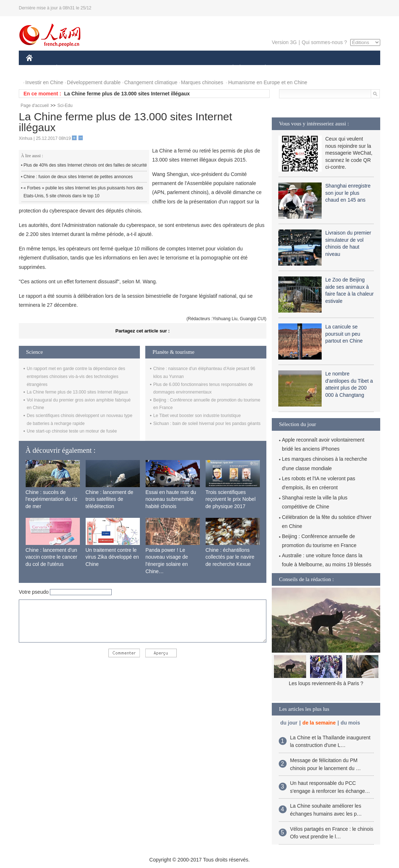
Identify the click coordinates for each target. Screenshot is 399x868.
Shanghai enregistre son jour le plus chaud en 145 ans (348, 193)
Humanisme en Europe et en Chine (268, 82)
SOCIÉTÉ (229, 68)
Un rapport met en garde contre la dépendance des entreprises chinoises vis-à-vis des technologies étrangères (76, 376)
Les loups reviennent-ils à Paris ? (326, 683)
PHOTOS (355, 68)
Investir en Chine (44, 82)
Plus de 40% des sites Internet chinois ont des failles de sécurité (85, 165)
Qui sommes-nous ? (324, 42)
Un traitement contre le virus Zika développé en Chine (112, 557)
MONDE (103, 68)
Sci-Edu (65, 106)
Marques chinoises (202, 82)
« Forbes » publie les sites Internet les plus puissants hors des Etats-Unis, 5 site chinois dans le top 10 (83, 192)
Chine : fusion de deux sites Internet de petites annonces (78, 177)
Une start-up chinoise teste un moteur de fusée (72, 431)
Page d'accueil (35, 106)
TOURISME (321, 68)
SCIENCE (165, 68)
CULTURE (197, 68)
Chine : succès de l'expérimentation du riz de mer (52, 499)
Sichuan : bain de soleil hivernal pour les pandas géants (207, 424)
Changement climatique (151, 82)
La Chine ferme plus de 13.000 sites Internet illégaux (127, 94)
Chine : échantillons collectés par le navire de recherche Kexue (230, 557)
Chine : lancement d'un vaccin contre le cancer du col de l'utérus (52, 557)
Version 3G (284, 42)
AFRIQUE (133, 68)
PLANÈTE (261, 68)
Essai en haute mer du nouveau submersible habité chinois (171, 499)
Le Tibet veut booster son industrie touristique (197, 416)
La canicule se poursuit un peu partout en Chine (344, 334)
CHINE (38, 68)
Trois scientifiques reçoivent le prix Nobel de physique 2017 (231, 499)
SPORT (290, 68)
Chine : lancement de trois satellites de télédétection (110, 499)
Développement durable (94, 82)
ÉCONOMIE (70, 68)
